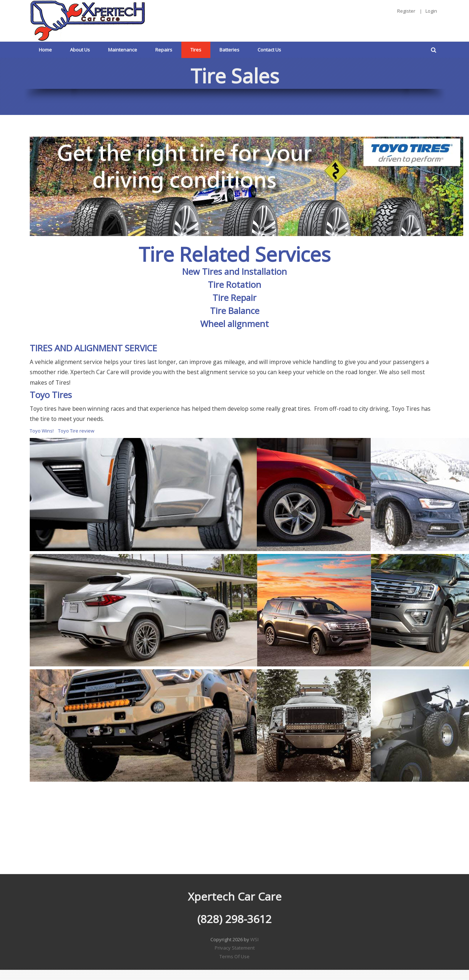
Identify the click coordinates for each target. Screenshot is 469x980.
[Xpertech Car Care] (88, 20)
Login (431, 11)
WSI (254, 939)
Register (406, 11)
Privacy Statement (235, 948)
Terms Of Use (234, 956)
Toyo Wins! (42, 431)
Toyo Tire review (76, 431)
